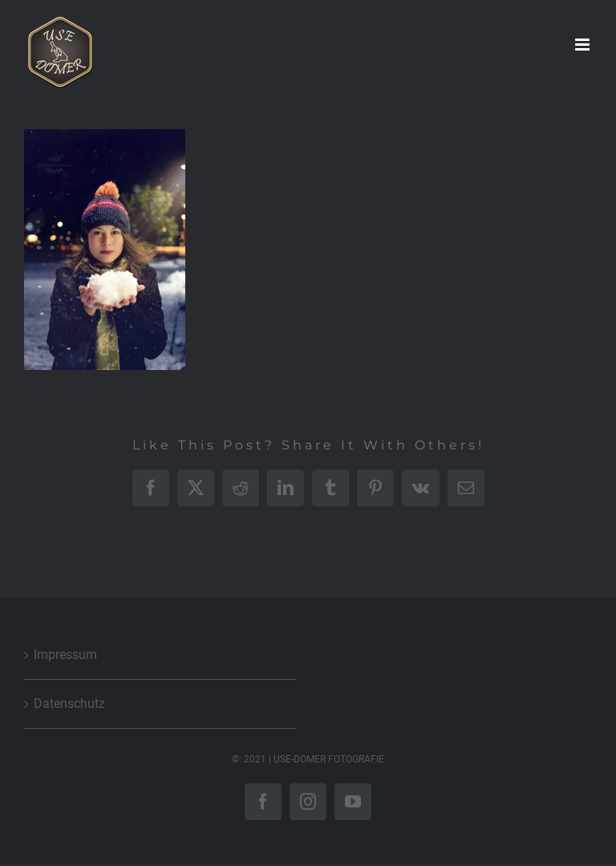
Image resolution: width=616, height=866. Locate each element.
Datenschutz (69, 703)
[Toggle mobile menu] (584, 45)
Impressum (65, 655)
